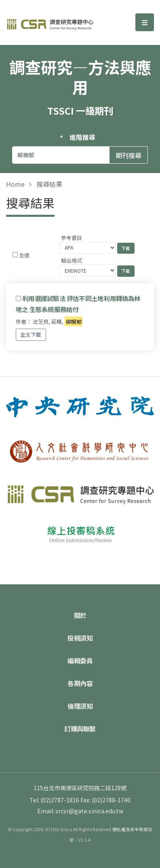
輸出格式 (72, 260)
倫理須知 (80, 706)
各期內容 (80, 683)
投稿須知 (80, 638)
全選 (24, 255)
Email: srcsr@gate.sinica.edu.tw (80, 811)
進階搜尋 (82, 137)
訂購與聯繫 (80, 729)
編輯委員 (80, 661)
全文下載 (31, 335)
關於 (80, 615)
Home (15, 184)
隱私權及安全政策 (130, 829)
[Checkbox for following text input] (15, 255)
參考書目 (72, 238)
